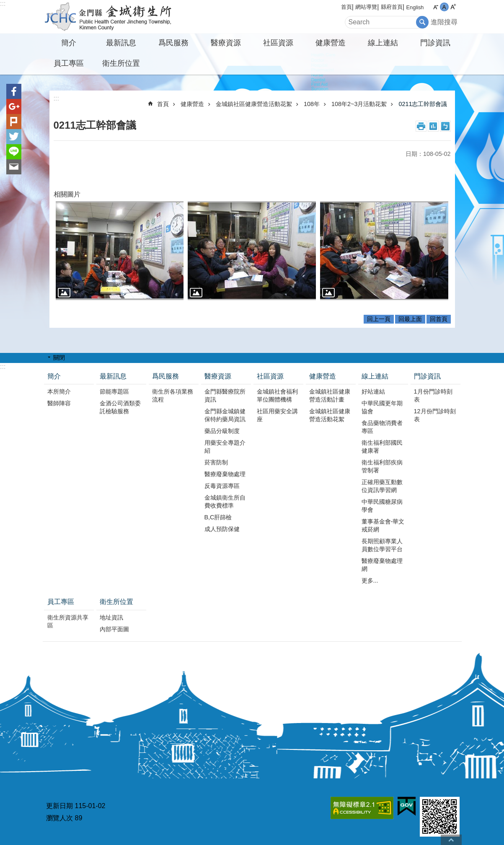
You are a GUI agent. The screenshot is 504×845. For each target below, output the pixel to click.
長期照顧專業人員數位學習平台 (382, 545)
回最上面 (410, 319)
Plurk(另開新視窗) (14, 122)
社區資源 (278, 43)
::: (3, 4)
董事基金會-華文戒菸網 (383, 525)
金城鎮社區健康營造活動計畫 (330, 395)
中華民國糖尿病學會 (382, 506)
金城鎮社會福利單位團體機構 (277, 395)
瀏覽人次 (59, 818)
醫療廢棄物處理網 (382, 565)
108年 (312, 104)
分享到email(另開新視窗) (14, 167)
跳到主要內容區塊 (4, 4)
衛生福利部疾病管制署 (382, 466)
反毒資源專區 (222, 486)
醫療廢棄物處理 (225, 474)
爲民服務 (173, 43)
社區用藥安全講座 (277, 415)
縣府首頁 (392, 7)
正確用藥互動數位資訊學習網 (382, 486)
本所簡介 (59, 391)
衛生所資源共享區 (68, 621)
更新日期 (59, 806)
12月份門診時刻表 (435, 415)
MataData (433, 126)
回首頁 (439, 319)
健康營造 (331, 43)
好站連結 (373, 391)
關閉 (59, 358)
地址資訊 (111, 617)
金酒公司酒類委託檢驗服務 (120, 407)
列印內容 (421, 126)
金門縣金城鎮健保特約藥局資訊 (225, 415)
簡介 (69, 43)
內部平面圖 (114, 629)
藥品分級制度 (222, 431)
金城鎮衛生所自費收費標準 (225, 502)
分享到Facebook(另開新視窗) (14, 91)
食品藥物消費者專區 (382, 427)
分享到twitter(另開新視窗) (14, 137)
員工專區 (69, 63)
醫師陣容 (59, 403)
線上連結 (383, 43)
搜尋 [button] (422, 22)
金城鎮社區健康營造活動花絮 (254, 104)
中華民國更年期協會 (382, 407)
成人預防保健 (222, 529)
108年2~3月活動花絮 (359, 104)
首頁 (346, 7)
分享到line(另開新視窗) (14, 152)
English (415, 7)
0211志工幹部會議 (423, 104)
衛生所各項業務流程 (173, 395)
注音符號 (445, 126)
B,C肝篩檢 (218, 517)
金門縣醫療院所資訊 (225, 395)
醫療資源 (226, 43)
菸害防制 (216, 462)
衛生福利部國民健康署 (382, 447)
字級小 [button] (436, 7)
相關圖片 (67, 194)
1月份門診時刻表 (433, 395)
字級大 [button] (453, 7)
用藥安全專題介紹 (225, 447)
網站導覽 (366, 7)
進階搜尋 (444, 22)
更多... (370, 581)
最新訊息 (121, 43)
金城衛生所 (116, 17)
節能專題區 (114, 391)
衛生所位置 (121, 63)
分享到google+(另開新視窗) (14, 106)
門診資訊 (435, 43)
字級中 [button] (444, 7)
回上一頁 (379, 319)
